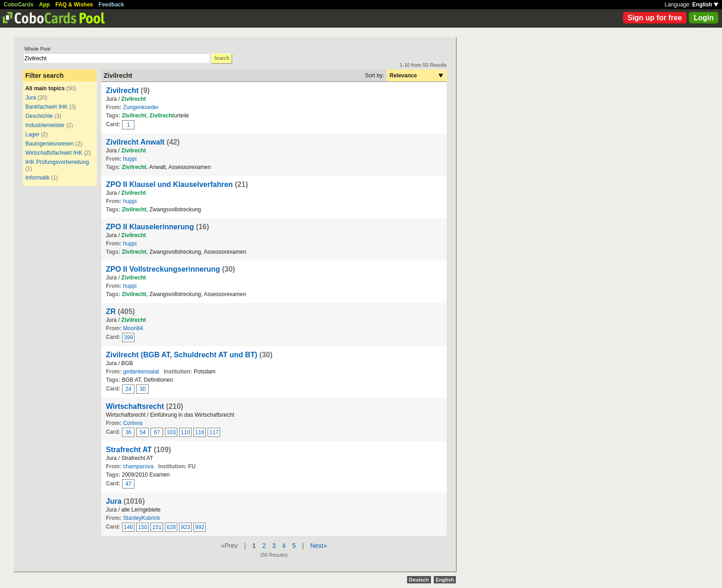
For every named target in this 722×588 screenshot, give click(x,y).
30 (143, 389)
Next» (319, 546)
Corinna (133, 423)
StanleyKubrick (141, 518)
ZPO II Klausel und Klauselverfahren (169, 184)
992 (200, 527)
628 (171, 527)
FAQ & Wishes (74, 5)
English (705, 5)
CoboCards (19, 5)
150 (143, 527)
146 (128, 527)
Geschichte (39, 116)
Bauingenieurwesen (49, 144)
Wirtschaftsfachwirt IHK (54, 153)
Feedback (111, 5)
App (44, 5)
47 (128, 484)
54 (143, 432)
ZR (111, 311)
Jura (31, 98)
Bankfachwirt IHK (47, 107)
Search (222, 58)
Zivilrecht (122, 90)
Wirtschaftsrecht (135, 406)
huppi (130, 159)
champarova (138, 466)
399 (128, 338)
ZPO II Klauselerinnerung (150, 227)
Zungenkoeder (141, 107)
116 (200, 432)
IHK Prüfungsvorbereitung (57, 162)
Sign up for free (655, 18)
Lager (32, 134)
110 (186, 432)
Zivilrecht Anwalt (135, 142)
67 (157, 432)
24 (128, 389)
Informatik (38, 178)
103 (171, 432)
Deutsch (419, 580)
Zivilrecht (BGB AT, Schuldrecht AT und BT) (182, 355)
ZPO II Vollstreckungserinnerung (163, 269)
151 (157, 527)
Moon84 (133, 328)
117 (214, 432)
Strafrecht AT (129, 450)
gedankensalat (141, 372)
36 (128, 432)
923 (186, 527)
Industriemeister (45, 125)
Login (704, 18)
